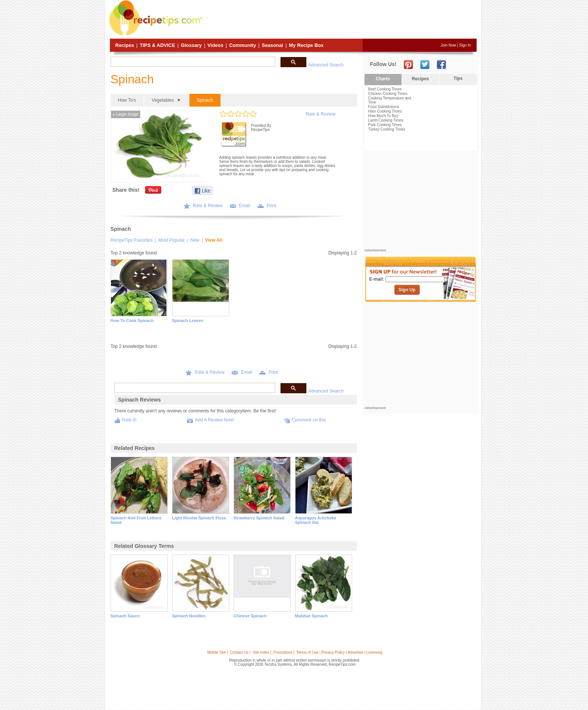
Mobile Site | (218, 652)
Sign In (465, 45)
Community (243, 45)
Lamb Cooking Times (386, 120)
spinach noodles (189, 616)
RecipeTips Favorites (132, 240)
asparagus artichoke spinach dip (316, 520)
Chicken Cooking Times (388, 94)
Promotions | (284, 652)
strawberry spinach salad (259, 518)
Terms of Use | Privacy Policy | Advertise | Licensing (339, 652)
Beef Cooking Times (385, 89)
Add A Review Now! (215, 420)
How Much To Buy (383, 116)
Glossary (191, 45)
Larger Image (126, 114)
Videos (215, 45)
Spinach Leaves (188, 320)
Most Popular (172, 240)
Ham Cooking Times (385, 111)
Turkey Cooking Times (387, 129)
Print (271, 206)
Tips (458, 78)
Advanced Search (326, 65)
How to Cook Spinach (132, 320)
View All (214, 240)
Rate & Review (320, 114)
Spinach (205, 100)
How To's (127, 100)
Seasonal (272, 45)
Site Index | (262, 652)
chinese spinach (250, 616)
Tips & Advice (157, 45)
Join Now (448, 45)
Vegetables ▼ (166, 100)
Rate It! (130, 420)
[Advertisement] (340, 20)
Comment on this (309, 420)
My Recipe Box (306, 45)
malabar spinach (311, 616)
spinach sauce (125, 616)
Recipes (125, 45)
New (195, 240)
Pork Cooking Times (385, 125)
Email (244, 206)
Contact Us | (240, 652)
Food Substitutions (384, 107)
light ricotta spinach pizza (199, 518)
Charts (383, 79)
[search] (192, 62)
